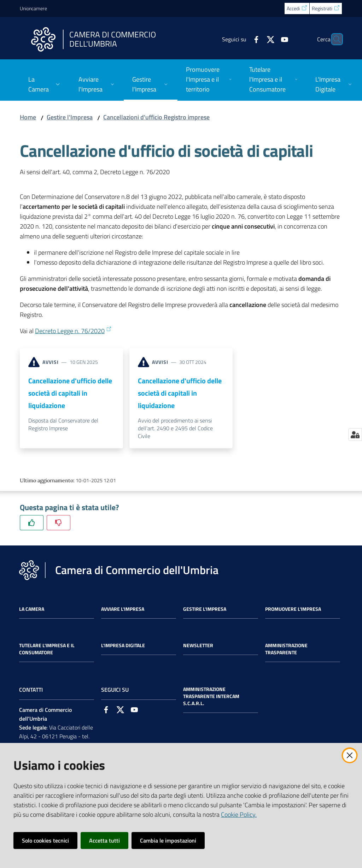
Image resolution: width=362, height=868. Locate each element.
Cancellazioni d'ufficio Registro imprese (156, 117)
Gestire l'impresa (205, 609)
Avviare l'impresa (123, 609)
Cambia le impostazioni (168, 840)
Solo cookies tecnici (45, 840)
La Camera (32, 609)
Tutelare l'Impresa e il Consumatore (47, 649)
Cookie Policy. (239, 814)
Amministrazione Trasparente (286, 649)
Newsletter (198, 645)
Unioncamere (33, 8)
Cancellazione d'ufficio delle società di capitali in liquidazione (70, 393)
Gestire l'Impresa (70, 117)
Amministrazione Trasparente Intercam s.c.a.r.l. (211, 696)
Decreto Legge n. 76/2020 (73, 331)
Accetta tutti (104, 840)
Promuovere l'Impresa (293, 609)
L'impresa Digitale (123, 645)
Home (28, 117)
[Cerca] (334, 39)
